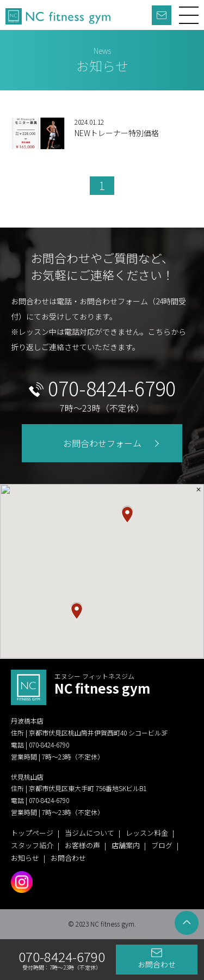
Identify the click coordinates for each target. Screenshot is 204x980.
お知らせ (25, 858)
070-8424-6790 (112, 388)
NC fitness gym (102, 684)
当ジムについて (89, 833)
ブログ (162, 845)
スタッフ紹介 (32, 845)
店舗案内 (126, 845)
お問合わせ (157, 964)
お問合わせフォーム (102, 443)
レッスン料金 (147, 833)
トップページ (32, 833)
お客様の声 (82, 845)
